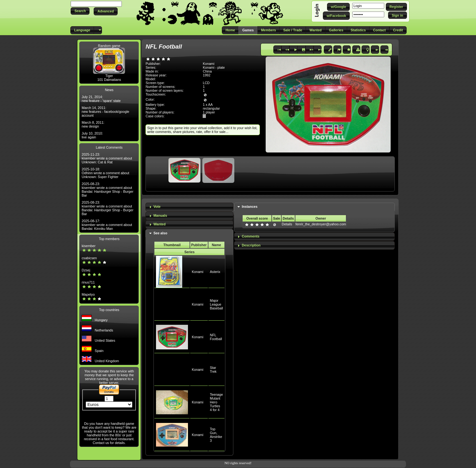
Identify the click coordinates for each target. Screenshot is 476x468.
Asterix (215, 272)
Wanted (160, 224)
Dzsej (86, 270)
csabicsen (89, 258)
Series (190, 252)
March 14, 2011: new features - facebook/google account (105, 112)
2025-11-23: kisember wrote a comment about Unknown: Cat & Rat (107, 158)
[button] (80, 11)
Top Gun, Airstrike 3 (216, 435)
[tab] (189, 207)
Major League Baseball (217, 304)
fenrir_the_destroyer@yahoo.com (321, 224)
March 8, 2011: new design (93, 124)
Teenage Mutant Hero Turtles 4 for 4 (217, 402)
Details (287, 224)
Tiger (109, 76)
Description (251, 245)
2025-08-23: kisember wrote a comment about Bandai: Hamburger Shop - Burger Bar (107, 190)
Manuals (160, 215)
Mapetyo (88, 294)
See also (160, 233)
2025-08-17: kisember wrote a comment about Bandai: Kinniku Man (107, 225)
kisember (88, 246)
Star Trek (213, 370)
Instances (250, 207)
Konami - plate (214, 67)
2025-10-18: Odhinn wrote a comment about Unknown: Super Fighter (105, 173)
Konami (198, 272)
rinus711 (88, 282)
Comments (250, 236)
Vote (157, 207)
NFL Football (216, 337)
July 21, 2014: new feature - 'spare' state (101, 99)
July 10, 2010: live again (92, 135)
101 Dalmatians (109, 80)
